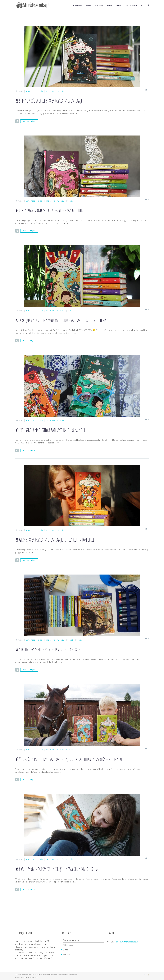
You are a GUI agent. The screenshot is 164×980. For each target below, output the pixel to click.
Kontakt (66, 954)
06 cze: (49, 210)
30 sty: (48, 650)
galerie (110, 5)
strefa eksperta (131, 5)
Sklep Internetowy (71, 940)
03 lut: (50, 430)
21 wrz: (55, 540)
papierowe (50, 91)
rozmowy (99, 5)
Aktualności (68, 945)
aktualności (77, 5)
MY (142, 5)
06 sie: (69, 759)
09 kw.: (57, 869)
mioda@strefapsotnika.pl (127, 942)
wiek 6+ (71, 640)
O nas (65, 950)
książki (89, 5)
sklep (119, 5)
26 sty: (49, 101)
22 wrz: (61, 320)
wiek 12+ (61, 201)
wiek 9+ (61, 91)
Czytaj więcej (29, 121)
